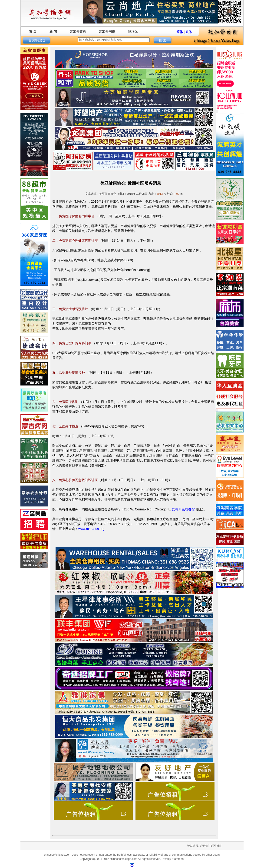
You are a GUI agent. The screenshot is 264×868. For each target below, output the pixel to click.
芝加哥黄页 (78, 31)
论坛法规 (193, 846)
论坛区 (133, 31)
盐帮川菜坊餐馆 (183, 509)
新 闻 (53, 31)
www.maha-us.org (91, 529)
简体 (180, 32)
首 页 (33, 31)
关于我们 (205, 846)
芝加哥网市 (107, 31)
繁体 (189, 32)
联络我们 (217, 846)
